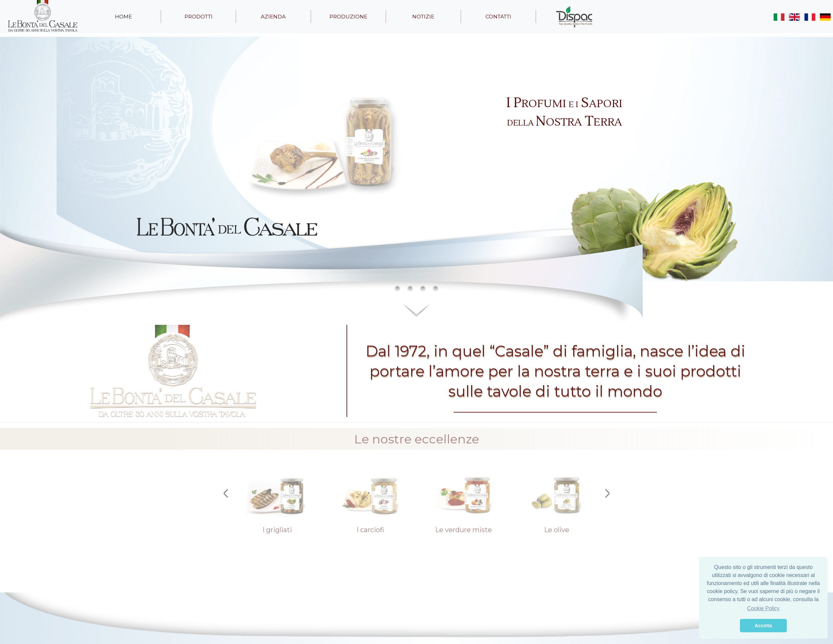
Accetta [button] (763, 626)
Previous (226, 493)
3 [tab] (422, 544)
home (123, 17)
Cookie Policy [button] (764, 608)
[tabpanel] (277, 502)
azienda (273, 17)
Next (607, 493)
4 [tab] (432, 544)
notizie (423, 17)
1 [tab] (401, 544)
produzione (348, 17)
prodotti (199, 17)
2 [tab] (411, 544)
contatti (498, 17)
